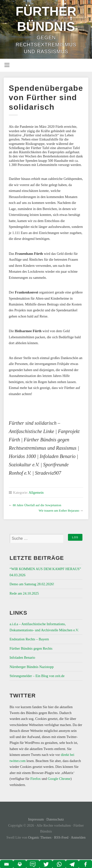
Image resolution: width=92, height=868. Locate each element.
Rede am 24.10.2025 (24, 593)
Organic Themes (40, 837)
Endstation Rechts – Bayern (29, 639)
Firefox (36, 779)
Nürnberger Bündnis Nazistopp (32, 667)
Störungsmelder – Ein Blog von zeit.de (37, 676)
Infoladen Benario (22, 657)
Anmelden (78, 837)
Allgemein (36, 493)
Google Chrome (59, 779)
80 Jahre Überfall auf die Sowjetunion (37, 505)
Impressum (36, 819)
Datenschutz (55, 819)
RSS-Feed (61, 837)
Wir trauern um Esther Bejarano (59, 510)
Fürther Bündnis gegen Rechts (31, 648)
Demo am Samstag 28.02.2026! (32, 584)
